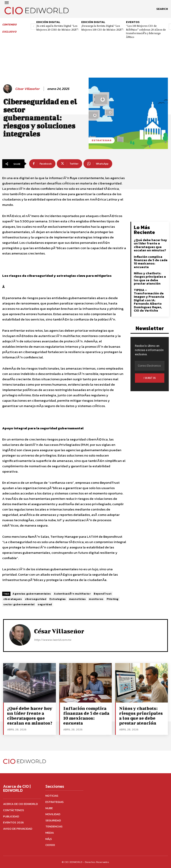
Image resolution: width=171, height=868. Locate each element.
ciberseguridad (36, 599)
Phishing (113, 599)
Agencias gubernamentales (32, 594)
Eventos (133, 22)
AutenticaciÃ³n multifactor (72, 594)
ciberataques (13, 599)
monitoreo (96, 599)
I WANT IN (150, 378)
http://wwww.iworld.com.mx (53, 640)
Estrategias (102, 140)
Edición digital (48, 22)
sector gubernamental (19, 604)
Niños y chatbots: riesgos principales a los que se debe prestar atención (150, 278)
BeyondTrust (103, 594)
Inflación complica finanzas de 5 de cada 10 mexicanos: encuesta (151, 262)
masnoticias (77, 599)
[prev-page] (34, 27)
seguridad (45, 604)
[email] (150, 366)
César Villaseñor (27, 89)
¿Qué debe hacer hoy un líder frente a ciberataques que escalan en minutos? (150, 245)
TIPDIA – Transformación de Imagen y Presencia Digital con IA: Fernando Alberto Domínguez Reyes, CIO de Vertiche (149, 300)
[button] (162, 9)
